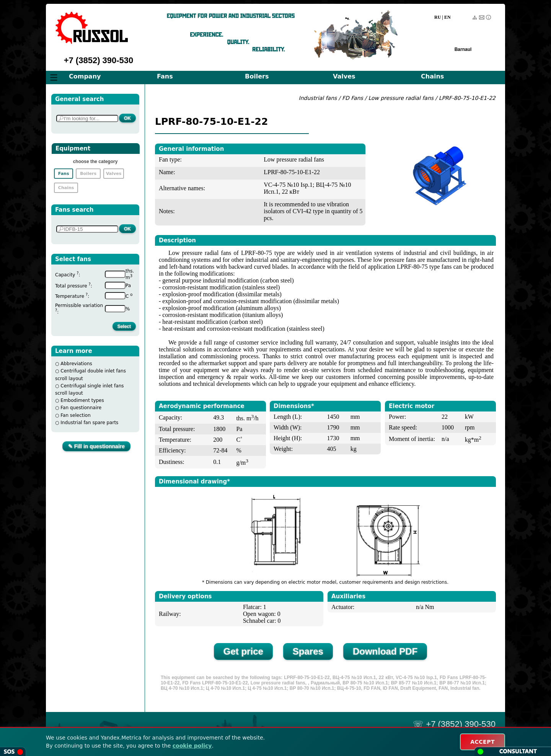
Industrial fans (318, 98)
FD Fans (353, 98)
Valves (344, 76)
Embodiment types (82, 400)
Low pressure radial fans (402, 98)
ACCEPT (483, 742)
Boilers (257, 76)
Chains (432, 76)
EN (447, 17)
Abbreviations (76, 364)
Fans (165, 76)
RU (438, 17)
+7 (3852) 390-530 (99, 60)
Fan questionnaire (81, 408)
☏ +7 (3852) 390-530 (454, 724)
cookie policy (192, 746)
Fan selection (76, 415)
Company (85, 76)
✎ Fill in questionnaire (96, 446)
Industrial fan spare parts (89, 423)
